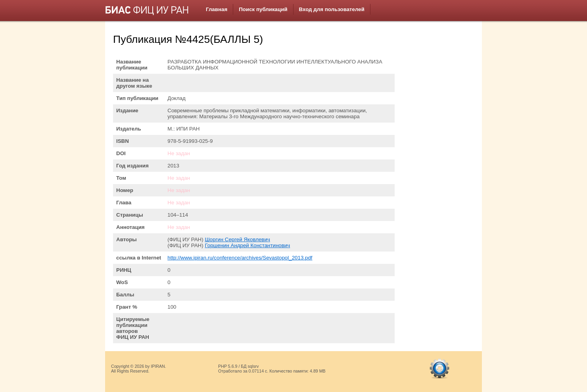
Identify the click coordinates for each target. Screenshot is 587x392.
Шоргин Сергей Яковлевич (237, 239)
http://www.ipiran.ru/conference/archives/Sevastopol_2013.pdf (240, 258)
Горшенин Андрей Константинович (247, 245)
